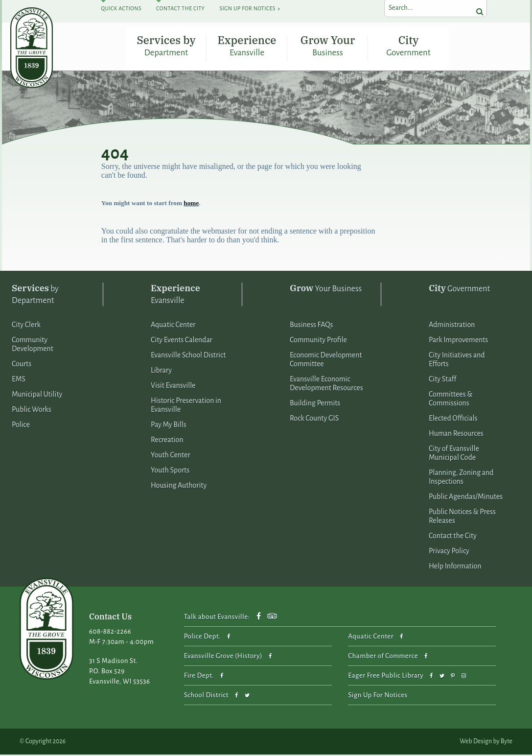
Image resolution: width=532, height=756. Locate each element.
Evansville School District (188, 356)
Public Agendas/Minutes (466, 497)
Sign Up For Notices (247, 8)
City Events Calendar (182, 341)
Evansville (175, 295)
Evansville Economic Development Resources (326, 384)
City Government (409, 46)
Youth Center (171, 456)
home (191, 204)
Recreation (167, 441)
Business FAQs (311, 326)
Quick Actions (121, 8)
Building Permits (315, 404)
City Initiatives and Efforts (457, 360)
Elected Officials (453, 419)
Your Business (326, 289)
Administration (452, 326)
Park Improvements (458, 341)
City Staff (442, 380)
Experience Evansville (247, 46)
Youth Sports (170, 471)
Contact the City (453, 537)
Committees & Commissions (451, 400)
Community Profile (318, 341)
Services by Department (166, 46)
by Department (35, 295)
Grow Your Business (328, 46)
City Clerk (26, 326)
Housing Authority (179, 486)
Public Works (32, 410)
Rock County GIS (314, 419)
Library (161, 371)
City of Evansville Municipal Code (454, 454)
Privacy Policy (449, 552)
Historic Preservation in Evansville (186, 406)
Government (459, 289)
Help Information (455, 567)
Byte (507, 743)
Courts (22, 365)
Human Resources (456, 434)
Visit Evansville (173, 386)
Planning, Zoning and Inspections (461, 478)
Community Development (33, 345)
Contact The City (180, 8)
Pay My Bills (169, 425)
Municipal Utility (37, 395)
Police (21, 425)
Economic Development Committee (326, 360)
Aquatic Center (173, 326)
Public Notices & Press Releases (462, 517)
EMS (19, 380)
